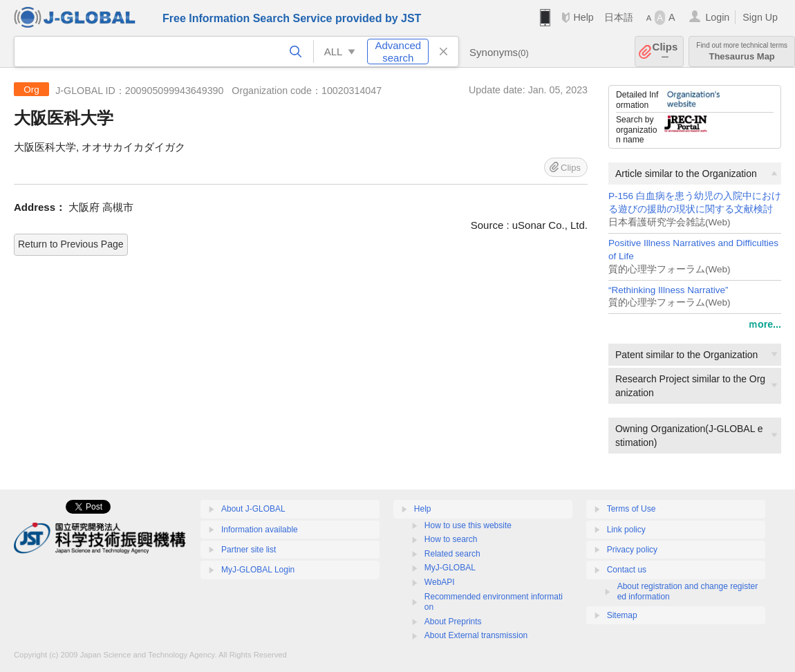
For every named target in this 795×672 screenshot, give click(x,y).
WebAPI (440, 582)
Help (583, 17)
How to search (451, 539)
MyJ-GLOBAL (450, 568)
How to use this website (468, 525)
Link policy (626, 530)
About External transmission (476, 635)
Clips (665, 52)
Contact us (627, 570)
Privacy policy (632, 550)
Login (717, 17)
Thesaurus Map (742, 52)
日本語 (619, 17)
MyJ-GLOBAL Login (258, 570)
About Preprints (453, 622)
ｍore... (765, 324)
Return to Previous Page (71, 244)
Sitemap (622, 615)
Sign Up (760, 17)
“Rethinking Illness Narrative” (668, 290)
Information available (260, 530)
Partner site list (249, 550)
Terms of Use (632, 509)
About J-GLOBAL (253, 509)
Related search (452, 554)
